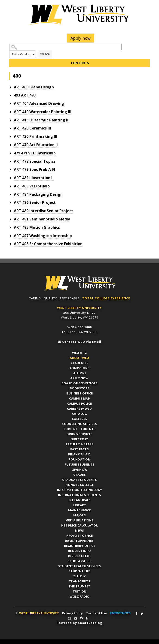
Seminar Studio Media (42, 219)
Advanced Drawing (39, 103)
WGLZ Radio (80, 596)
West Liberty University (79, 15)
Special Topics (35, 161)
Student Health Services (80, 566)
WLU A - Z (79, 353)
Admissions (80, 368)
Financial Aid (79, 454)
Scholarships (79, 561)
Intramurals (80, 500)
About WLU (79, 358)
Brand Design (34, 87)
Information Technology (80, 490)
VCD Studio (32, 186)
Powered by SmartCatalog (79, 623)
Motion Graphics (37, 227)
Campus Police (79, 403)
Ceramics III (32, 128)
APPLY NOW (79, 378)
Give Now (79, 469)
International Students (80, 495)
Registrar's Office (79, 546)
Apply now (81, 38)
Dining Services (80, 434)
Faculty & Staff (79, 444)
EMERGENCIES (120, 613)
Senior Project (35, 202)
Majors (79, 515)
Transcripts (79, 581)
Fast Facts (79, 449)
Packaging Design (38, 194)
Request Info (79, 551)
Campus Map (79, 398)
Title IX (79, 576)
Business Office (80, 393)
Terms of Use (96, 613)
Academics (79, 363)
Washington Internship (43, 236)
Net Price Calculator (79, 525)
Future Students (80, 464)
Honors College (79, 485)
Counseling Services (80, 424)
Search (45, 54)
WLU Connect (82, 618)
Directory (79, 439)
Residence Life (80, 556)
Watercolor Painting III (43, 112)
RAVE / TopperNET (79, 541)
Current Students (79, 429)
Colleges (80, 419)
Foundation (79, 459)
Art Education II (36, 145)
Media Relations (79, 520)
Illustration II (34, 178)
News (80, 530)
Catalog (80, 414)
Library (80, 505)
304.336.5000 (81, 327)
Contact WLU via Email (82, 342)
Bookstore (79, 388)
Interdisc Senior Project (43, 211)
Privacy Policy (72, 613)
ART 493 (25, 95)
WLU (79, 284)
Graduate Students (79, 480)
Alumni (79, 373)
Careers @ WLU (79, 409)
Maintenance (79, 510)
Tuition (80, 591)
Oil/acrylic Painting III (42, 120)
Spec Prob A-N (35, 169)
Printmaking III (36, 136)
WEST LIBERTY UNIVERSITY (79, 308)
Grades (79, 475)
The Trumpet (80, 586)
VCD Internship (35, 153)
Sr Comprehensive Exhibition (48, 244)
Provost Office (79, 536)
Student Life (79, 571)
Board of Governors (80, 383)
